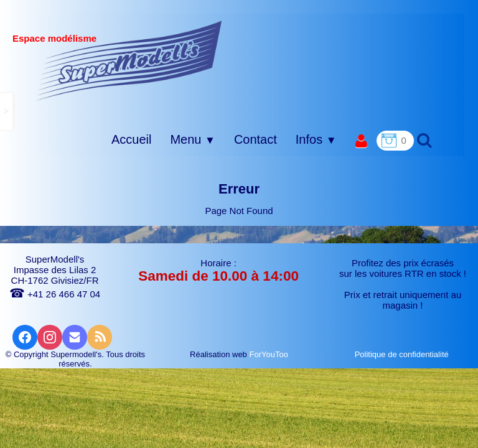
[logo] (129, 60)
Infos (316, 139)
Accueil (131, 139)
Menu (192, 139)
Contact (255, 139)
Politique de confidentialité (403, 354)
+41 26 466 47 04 (55, 294)
